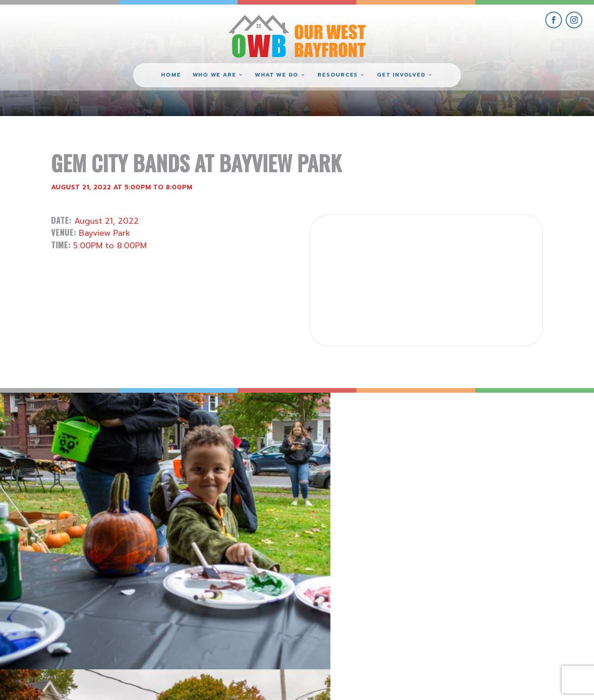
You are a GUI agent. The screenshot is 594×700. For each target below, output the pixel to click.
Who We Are (214, 75)
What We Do (277, 75)
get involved (491, 591)
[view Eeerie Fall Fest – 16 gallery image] (371, 467)
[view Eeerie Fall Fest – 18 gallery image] (74, 467)
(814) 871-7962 (297, 622)
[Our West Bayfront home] (297, 35)
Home (171, 75)
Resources (338, 75)
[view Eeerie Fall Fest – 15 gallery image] (520, 467)
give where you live (491, 612)
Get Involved (401, 75)
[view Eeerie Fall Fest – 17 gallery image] (223, 467)
